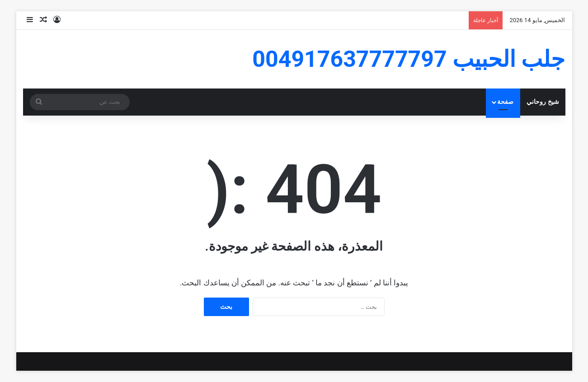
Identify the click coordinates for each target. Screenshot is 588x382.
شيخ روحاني (543, 102)
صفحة (505, 102)
